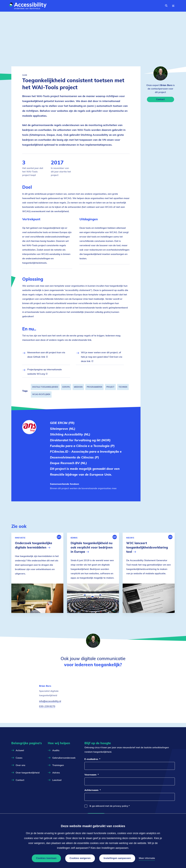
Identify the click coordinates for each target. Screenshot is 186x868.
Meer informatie (147, 858)
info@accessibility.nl (50, 705)
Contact (160, 99)
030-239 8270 (47, 710)
